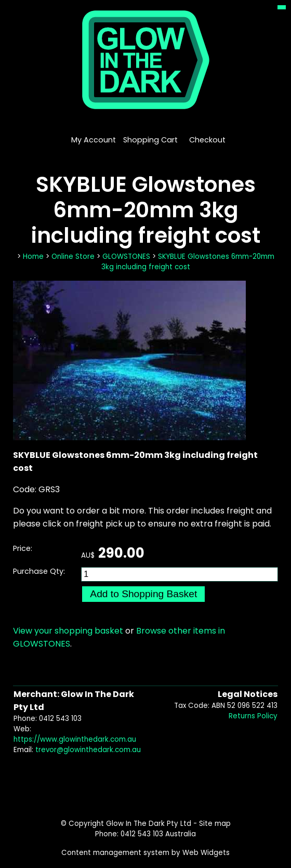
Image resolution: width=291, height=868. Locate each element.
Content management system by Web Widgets (145, 853)
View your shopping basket (68, 631)
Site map (215, 824)
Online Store (73, 257)
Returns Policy (253, 716)
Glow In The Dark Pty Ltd (149, 824)
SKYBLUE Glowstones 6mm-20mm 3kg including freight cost (188, 262)
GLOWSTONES (126, 257)
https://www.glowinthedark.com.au (75, 739)
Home (33, 257)
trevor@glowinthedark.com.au (88, 750)
